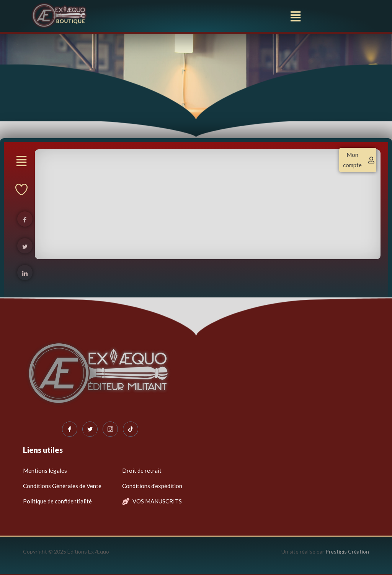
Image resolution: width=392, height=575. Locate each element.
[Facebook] (70, 429)
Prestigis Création (347, 551)
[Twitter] (90, 429)
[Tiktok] (131, 429)
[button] (296, 16)
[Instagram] (110, 429)
